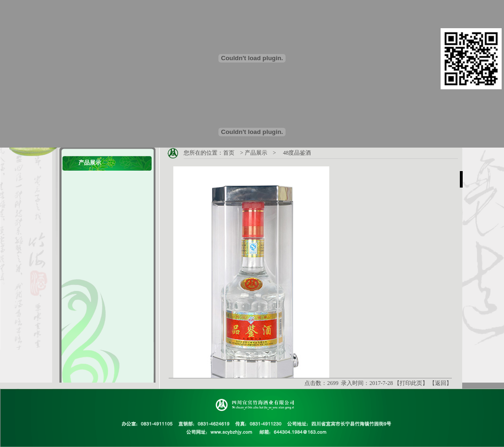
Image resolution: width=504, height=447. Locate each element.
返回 (441, 383)
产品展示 (256, 153)
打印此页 (411, 383)
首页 (229, 153)
